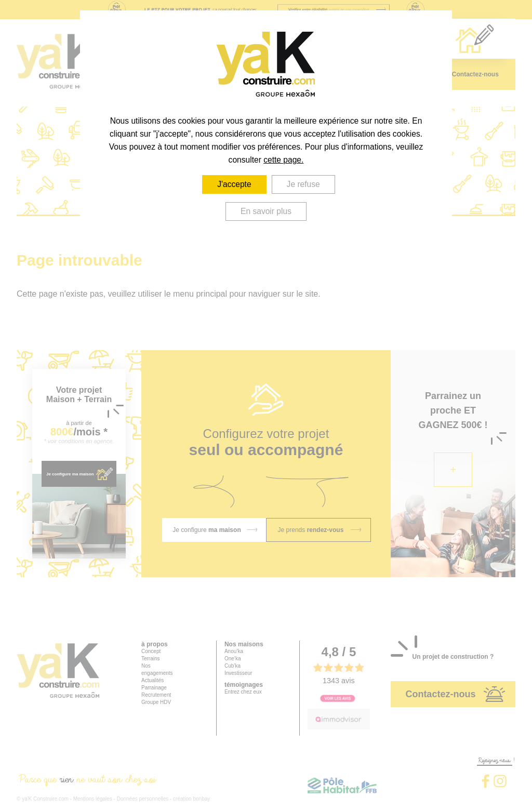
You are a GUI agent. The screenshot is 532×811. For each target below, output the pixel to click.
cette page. (283, 160)
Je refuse (303, 184)
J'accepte (234, 184)
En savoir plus (266, 211)
